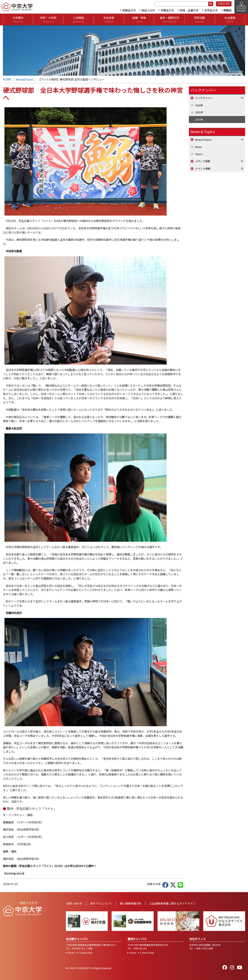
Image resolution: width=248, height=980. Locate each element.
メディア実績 (203, 161)
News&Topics (25, 79)
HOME (7, 79)
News (198, 147)
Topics (199, 154)
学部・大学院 (48, 19)
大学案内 (18, 19)
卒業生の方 (167, 10)
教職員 (227, 10)
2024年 (199, 119)
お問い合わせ (74, 903)
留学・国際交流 (169, 19)
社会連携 (230, 19)
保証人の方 (148, 10)
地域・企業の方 (189, 10)
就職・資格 (139, 19)
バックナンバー (204, 98)
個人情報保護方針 (131, 903)
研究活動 (200, 19)
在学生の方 (211, 10)
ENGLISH (224, 3)
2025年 (199, 112)
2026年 (199, 105)
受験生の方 (129, 10)
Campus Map (86, 953)
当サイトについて (101, 903)
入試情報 (79, 19)
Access (71, 953)
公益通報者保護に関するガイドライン (172, 903)
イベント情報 (203, 169)
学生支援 (109, 19)
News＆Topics (203, 132)
